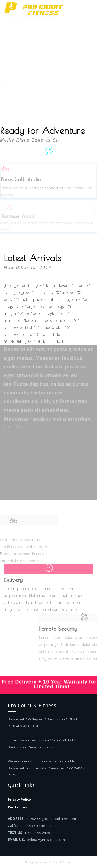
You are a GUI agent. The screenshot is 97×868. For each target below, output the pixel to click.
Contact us (17, 807)
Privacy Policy (19, 799)
